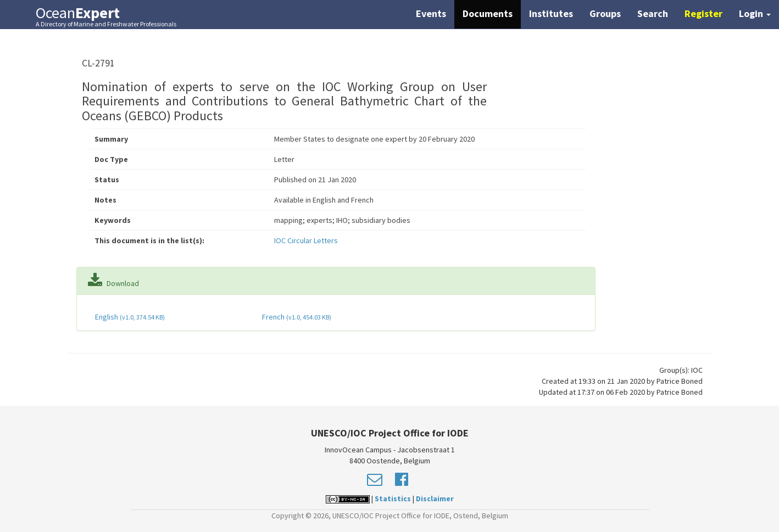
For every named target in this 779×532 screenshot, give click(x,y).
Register (703, 13)
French (296, 317)
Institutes (551, 13)
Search (653, 13)
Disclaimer (435, 499)
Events (431, 13)
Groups (605, 13)
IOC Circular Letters (306, 240)
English (129, 317)
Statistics (393, 499)
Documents (488, 13)
